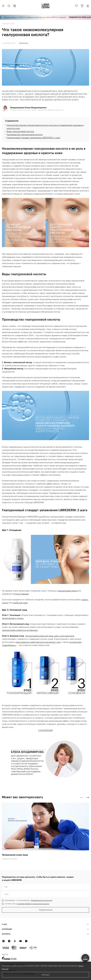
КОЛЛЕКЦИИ (7, 929)
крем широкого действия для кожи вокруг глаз (38, 642)
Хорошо (45, 975)
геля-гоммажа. (22, 594)
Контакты (6, 934)
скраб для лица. (20, 603)
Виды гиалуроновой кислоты (20, 131)
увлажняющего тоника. (13, 618)
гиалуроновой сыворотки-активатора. (20, 630)
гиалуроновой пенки (67, 591)
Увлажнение (24, 43)
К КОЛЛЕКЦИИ (46, 730)
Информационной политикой (41, 900)
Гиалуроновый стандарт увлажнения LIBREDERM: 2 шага (33, 138)
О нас (4, 924)
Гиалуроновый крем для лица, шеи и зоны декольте (50, 636)
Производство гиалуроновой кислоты (25, 134)
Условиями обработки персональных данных (33, 904)
